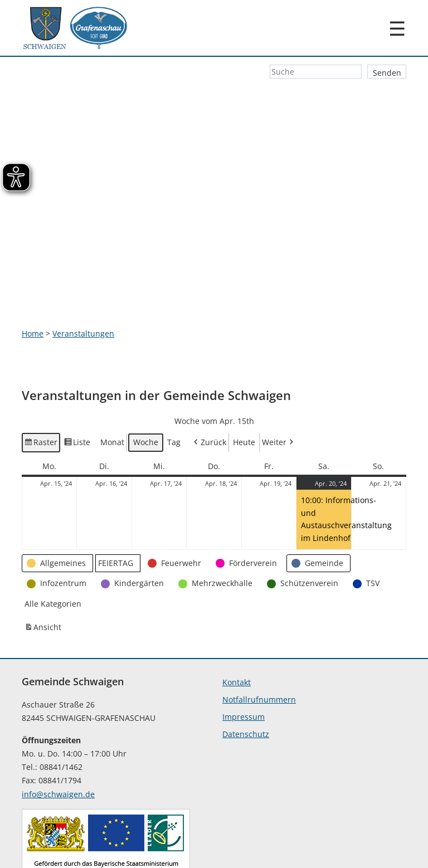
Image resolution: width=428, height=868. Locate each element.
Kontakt (237, 620)
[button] (57, 501)
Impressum (244, 654)
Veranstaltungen (83, 270)
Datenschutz (246, 672)
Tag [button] (174, 380)
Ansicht (44, 566)
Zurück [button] (209, 380)
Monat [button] (112, 380)
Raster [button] (41, 382)
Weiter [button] (279, 380)
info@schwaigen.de (58, 732)
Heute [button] (244, 380)
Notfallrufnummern (259, 637)
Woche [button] (146, 380)
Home (33, 270)
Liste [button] (77, 382)
